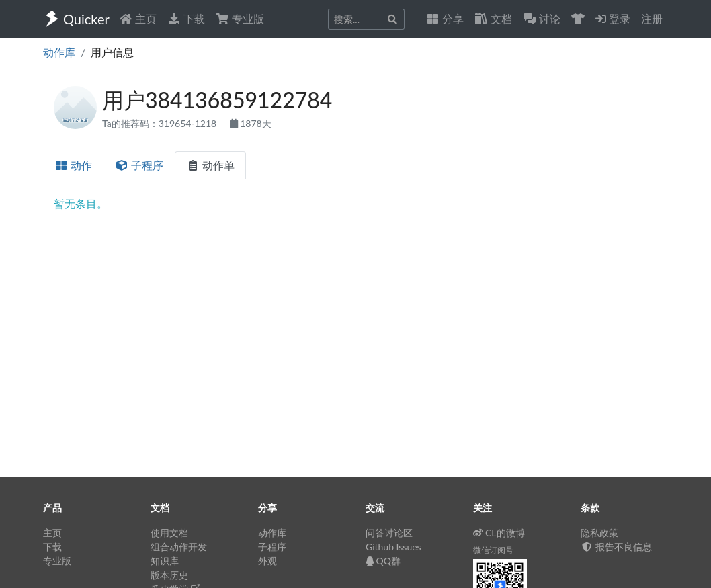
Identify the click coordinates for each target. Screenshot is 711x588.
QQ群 (383, 561)
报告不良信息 (616, 547)
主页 (138, 18)
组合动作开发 (179, 547)
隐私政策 (599, 533)
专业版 (240, 18)
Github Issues (393, 547)
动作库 (59, 52)
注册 (652, 18)
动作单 (210, 165)
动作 (73, 165)
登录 (613, 18)
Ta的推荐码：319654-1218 (161, 123)
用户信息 (112, 52)
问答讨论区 (389, 533)
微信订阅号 (493, 550)
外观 (267, 561)
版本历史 (169, 575)
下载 (186, 18)
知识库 (165, 561)
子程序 (139, 165)
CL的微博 (499, 533)
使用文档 (169, 533)
